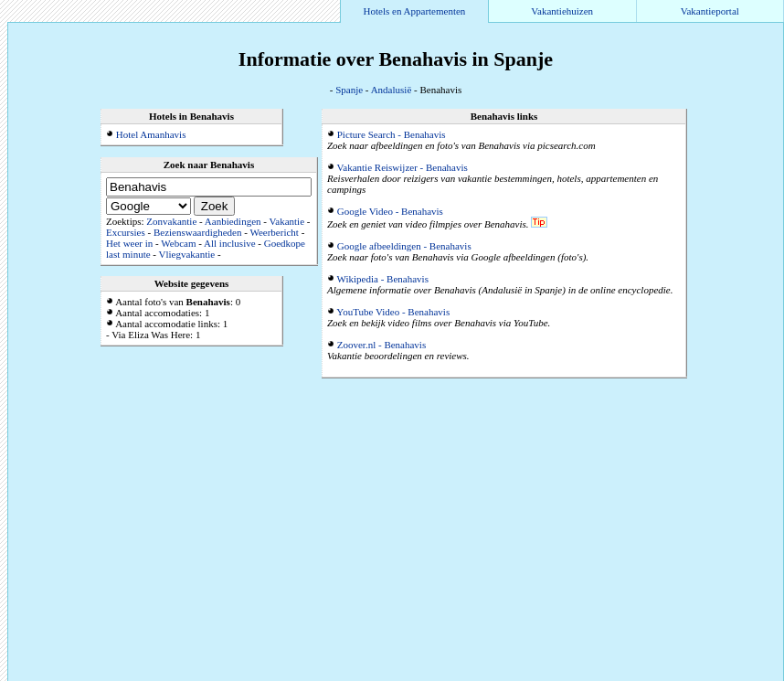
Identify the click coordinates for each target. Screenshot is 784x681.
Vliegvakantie (187, 254)
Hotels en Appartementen (415, 11)
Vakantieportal (710, 11)
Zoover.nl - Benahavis (381, 345)
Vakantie (287, 221)
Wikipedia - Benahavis (383, 279)
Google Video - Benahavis (390, 211)
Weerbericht (274, 232)
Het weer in (129, 243)
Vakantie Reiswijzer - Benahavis (403, 167)
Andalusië (392, 90)
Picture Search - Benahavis (392, 134)
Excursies (126, 232)
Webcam (178, 243)
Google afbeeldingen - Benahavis (404, 246)
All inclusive (230, 243)
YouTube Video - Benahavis (393, 312)
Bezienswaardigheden (198, 232)
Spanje (349, 90)
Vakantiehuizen (562, 11)
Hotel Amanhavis (151, 134)
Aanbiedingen (233, 221)
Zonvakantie (171, 221)
